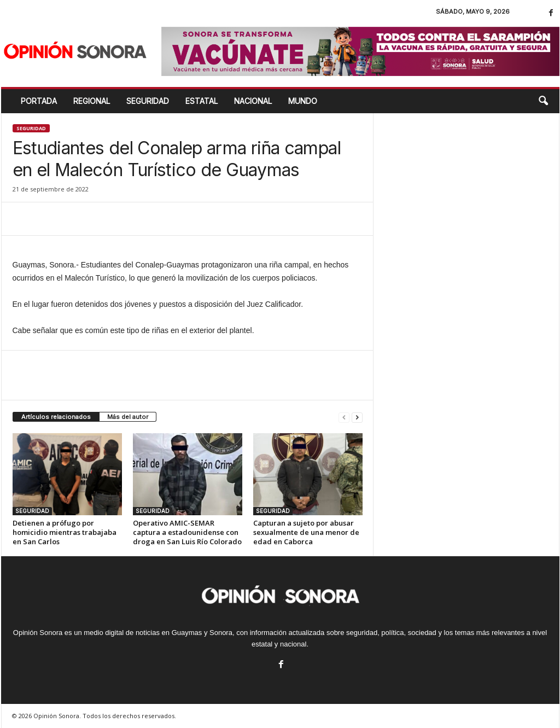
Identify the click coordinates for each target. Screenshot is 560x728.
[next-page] (357, 417)
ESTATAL (202, 101)
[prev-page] (344, 417)
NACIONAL (253, 101)
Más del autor (128, 417)
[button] (543, 101)
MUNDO (303, 101)
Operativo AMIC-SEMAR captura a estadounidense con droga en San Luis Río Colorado (187, 532)
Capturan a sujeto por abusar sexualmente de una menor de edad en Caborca (306, 532)
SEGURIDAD (148, 101)
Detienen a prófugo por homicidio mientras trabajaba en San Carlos (65, 532)
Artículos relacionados (56, 417)
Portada (39, 101)
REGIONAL (92, 101)
